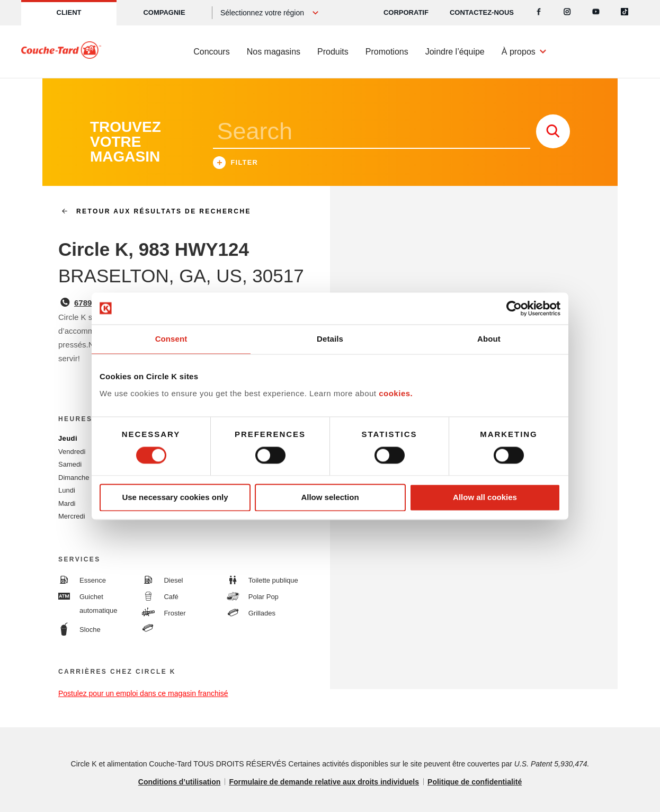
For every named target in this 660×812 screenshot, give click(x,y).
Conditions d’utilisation (180, 782)
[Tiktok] (625, 13)
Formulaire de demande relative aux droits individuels (324, 782)
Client (69, 12)
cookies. (396, 393)
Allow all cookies (485, 498)
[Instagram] (567, 13)
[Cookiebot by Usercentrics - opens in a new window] (514, 308)
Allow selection (330, 498)
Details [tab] (330, 339)
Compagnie (164, 12)
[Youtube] (596, 13)
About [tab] (489, 339)
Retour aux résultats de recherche (152, 211)
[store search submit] (553, 131)
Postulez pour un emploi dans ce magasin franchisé (143, 693)
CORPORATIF (406, 12)
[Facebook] (539, 13)
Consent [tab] (171, 339)
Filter (236, 164)
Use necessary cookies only (175, 498)
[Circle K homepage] (61, 52)
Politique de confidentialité (475, 782)
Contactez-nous (482, 12)
